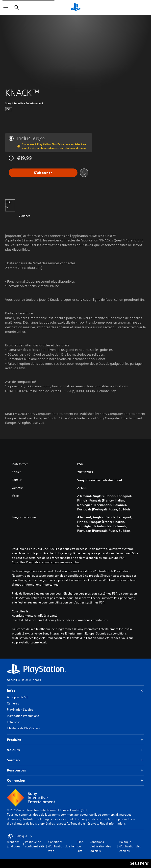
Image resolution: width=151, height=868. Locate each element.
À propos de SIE (17, 697)
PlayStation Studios (20, 710)
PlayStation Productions (23, 716)
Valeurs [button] (75, 750)
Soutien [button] (75, 760)
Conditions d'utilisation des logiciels (100, 846)
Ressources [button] (75, 770)
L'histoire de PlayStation (23, 728)
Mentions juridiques (14, 844)
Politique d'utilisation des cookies (130, 846)
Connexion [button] (75, 781)
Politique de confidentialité (35, 844)
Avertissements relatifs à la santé (35, 616)
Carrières (13, 703)
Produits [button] (75, 740)
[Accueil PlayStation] (75, 7)
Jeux (25, 680)
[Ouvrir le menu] (6, 7)
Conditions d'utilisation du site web (61, 846)
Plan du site (80, 846)
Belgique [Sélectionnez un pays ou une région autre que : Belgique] (20, 836)
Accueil (12, 680)
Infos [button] (75, 691)
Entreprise (14, 722)
